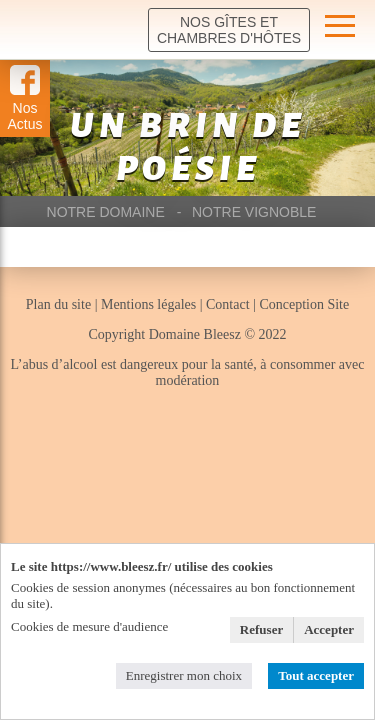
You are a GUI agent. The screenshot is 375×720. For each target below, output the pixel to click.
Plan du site (60, 304)
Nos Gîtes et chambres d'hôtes (229, 30)
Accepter (329, 629)
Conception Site (304, 304)
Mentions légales (148, 304)
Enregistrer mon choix (184, 675)
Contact (229, 304)
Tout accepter (316, 675)
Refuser (261, 629)
